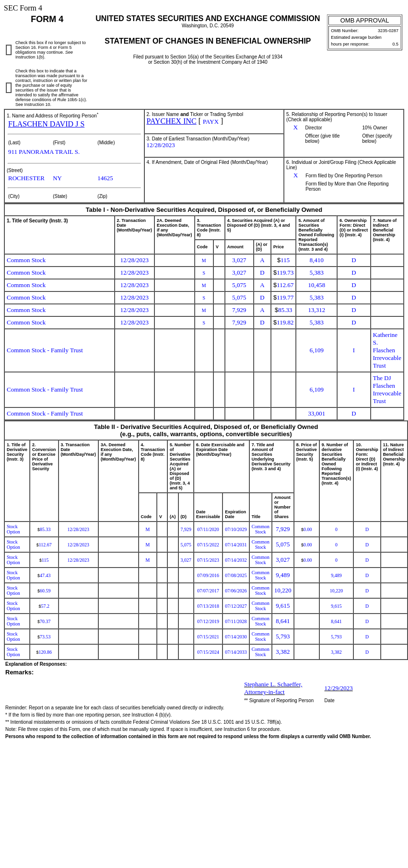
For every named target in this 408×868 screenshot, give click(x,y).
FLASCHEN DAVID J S (46, 124)
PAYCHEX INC (172, 121)
